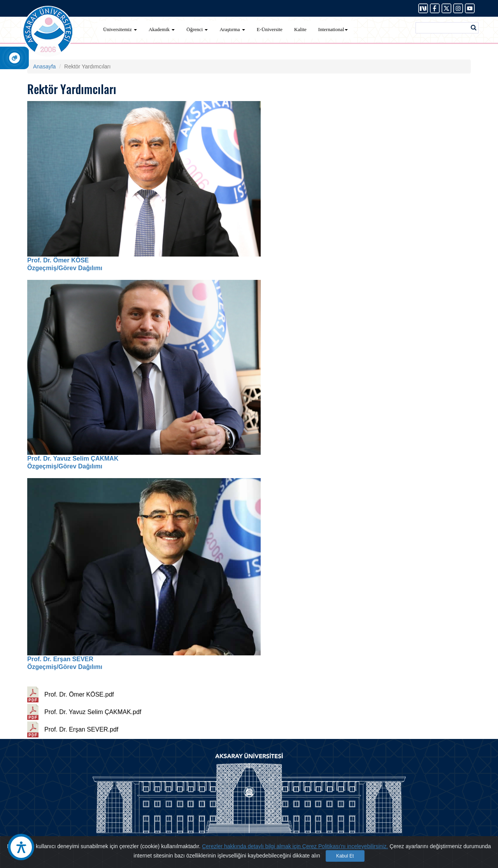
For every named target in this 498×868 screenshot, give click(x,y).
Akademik (162, 29)
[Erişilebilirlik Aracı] (21, 847)
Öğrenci (197, 29)
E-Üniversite (270, 29)
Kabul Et (345, 856)
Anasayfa (44, 66)
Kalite (300, 29)
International (333, 29)
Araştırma (232, 29)
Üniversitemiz (120, 29)
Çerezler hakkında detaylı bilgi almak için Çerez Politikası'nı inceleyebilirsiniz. (295, 846)
